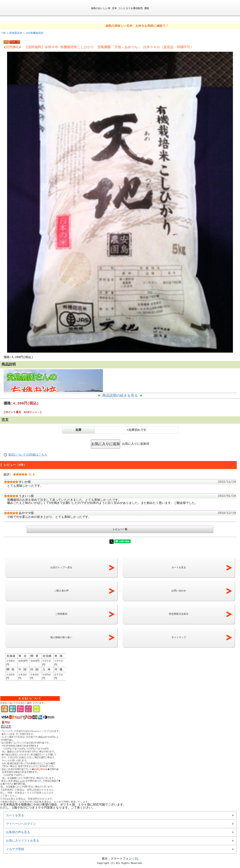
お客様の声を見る (18, 831)
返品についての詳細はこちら (28, 455)
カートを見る (15, 814)
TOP (4, 33)
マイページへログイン (21, 823)
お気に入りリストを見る (22, 839)
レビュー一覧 (120, 528)
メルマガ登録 (15, 848)
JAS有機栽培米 (34, 33)
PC (136, 857)
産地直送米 (16, 33)
